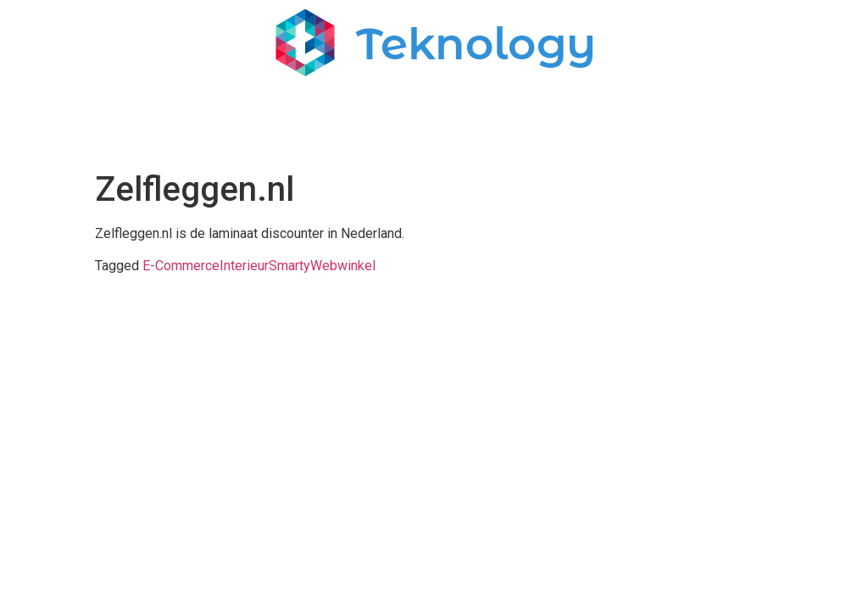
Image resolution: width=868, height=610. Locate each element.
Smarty (289, 266)
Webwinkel (343, 266)
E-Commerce (181, 266)
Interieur (244, 266)
